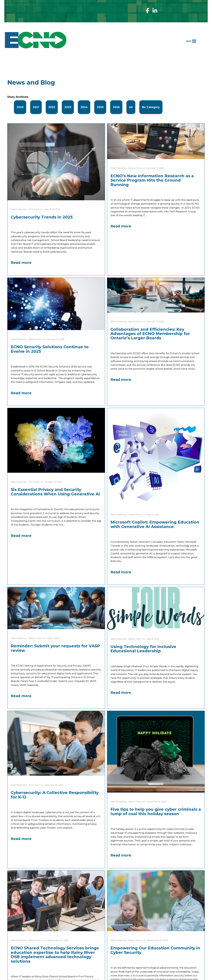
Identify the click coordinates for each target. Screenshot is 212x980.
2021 (36, 107)
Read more (21, 263)
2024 (84, 107)
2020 (20, 107)
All (131, 107)
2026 (116, 107)
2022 (52, 107)
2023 (68, 107)
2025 (100, 107)
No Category (151, 107)
